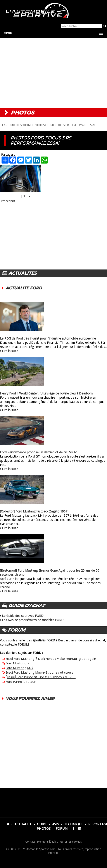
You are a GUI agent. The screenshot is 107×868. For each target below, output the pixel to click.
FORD (51, 125)
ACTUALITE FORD (24, 288)
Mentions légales (47, 842)
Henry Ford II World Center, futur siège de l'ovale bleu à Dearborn (46, 393)
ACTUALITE (23, 824)
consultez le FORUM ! (15, 644)
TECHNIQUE (74, 824)
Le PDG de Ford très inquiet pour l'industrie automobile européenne (48, 338)
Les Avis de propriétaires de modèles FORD (33, 620)
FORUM (62, 828)
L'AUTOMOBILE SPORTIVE (17, 125)
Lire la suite (10, 351)
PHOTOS (40, 125)
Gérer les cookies (71, 842)
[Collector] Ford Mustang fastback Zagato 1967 (34, 511)
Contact (30, 842)
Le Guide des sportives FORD (23, 616)
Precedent (8, 201)
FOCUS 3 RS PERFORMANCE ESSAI (76, 125)
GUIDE (42, 824)
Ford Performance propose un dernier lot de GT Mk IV (38, 452)
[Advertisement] (53, 73)
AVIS (56, 824)
